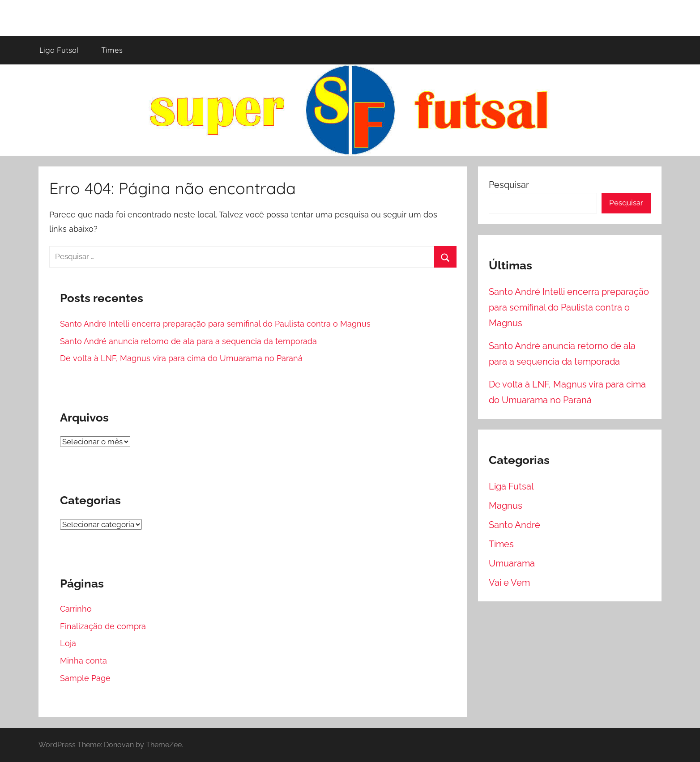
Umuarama (512, 563)
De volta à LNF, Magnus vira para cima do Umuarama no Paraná (181, 358)
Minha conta (83, 661)
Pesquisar (509, 185)
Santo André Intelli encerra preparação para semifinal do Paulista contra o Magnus (215, 324)
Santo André (514, 525)
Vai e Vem (509, 583)
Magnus (506, 506)
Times (112, 50)
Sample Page (85, 678)
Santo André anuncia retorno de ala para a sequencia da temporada (188, 341)
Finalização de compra (103, 626)
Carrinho (76, 609)
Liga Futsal (59, 50)
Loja (68, 643)
